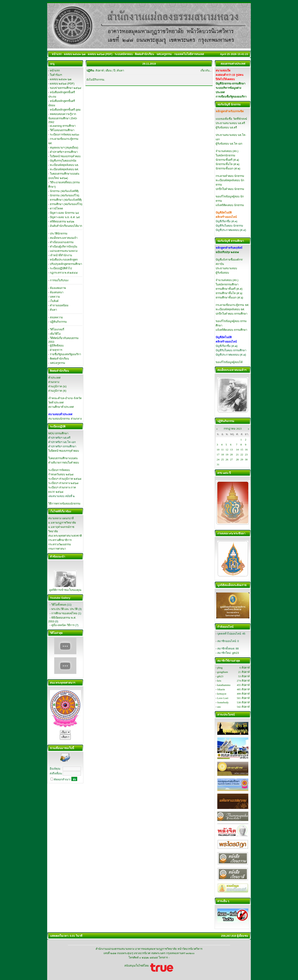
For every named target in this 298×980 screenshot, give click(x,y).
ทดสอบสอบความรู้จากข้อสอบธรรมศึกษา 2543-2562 (63, 118)
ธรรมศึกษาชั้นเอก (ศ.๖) (229, 297)
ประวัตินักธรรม (59, 234)
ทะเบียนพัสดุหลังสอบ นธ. (64, 165)
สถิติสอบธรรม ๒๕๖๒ (62, 221)
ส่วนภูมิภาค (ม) (57, 386)
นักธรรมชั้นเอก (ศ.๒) (228, 168)
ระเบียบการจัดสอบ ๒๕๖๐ (65, 135)
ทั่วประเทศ (54, 378)
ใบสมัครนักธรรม (225, 155)
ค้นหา (53, 310)
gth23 (236, 653)
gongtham (222, 672)
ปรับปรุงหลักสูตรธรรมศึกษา (66, 264)
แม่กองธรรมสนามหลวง (64, 251)
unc (219, 707)
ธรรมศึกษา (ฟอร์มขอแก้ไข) (66, 204)
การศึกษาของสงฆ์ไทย (64, 613)
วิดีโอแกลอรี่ (57, 329)
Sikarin (221, 689)
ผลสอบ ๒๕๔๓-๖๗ (61, 79)
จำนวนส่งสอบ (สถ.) (227, 151)
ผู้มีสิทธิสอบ (57, 346)
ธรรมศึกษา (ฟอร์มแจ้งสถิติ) (66, 200)
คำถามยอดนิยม (59, 305)
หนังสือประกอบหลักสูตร (64, 260)
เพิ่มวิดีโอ (55, 334)
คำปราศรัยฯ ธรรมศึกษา (64, 152)
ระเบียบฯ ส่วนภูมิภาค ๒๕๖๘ (65, 479)
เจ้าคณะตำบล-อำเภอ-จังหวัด (65, 398)
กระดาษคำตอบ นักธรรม (230, 176)
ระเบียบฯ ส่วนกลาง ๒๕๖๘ (63, 483)
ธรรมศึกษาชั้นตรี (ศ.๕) (229, 289)
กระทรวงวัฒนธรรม (60, 544)
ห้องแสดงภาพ (58, 288)
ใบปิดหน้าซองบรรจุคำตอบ (65, 156)
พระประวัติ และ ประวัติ (64, 609)
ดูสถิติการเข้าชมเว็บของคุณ (65, 590)
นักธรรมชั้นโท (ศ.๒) (228, 164)
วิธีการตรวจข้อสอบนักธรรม (64, 504)
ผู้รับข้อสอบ (222, 273)
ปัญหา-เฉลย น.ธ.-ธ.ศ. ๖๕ (65, 217)
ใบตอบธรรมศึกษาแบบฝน (63, 458)
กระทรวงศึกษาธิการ (60, 540)
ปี (114, 71)
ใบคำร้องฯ (56, 75)
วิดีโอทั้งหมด (59, 605)
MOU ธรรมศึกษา (58, 433)
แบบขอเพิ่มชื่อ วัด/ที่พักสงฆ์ (231, 119)
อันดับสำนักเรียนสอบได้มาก (66, 226)
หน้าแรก (55, 71)
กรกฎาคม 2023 (233, 429)
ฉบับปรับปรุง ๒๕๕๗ (227, 252)
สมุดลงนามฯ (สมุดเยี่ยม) (64, 148)
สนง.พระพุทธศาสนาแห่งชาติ (65, 536)
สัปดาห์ (100, 71)
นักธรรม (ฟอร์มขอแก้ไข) (65, 195)
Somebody (223, 702)
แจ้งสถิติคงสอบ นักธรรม (230, 205)
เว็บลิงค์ (54, 301)
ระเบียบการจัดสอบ (59, 470)
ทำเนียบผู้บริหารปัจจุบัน (64, 247)
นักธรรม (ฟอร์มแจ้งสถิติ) (64, 191)
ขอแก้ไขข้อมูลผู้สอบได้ (229, 362)
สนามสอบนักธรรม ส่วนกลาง (65, 419)
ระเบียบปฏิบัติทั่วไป (61, 268)
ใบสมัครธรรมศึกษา (227, 284)
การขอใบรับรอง (59, 280)
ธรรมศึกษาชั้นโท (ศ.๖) (229, 293)
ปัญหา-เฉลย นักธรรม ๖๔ (65, 213)
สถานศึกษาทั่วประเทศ (61, 407)
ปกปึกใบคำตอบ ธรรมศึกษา (231, 314)
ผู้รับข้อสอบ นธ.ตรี (226, 127)
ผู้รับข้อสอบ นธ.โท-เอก (229, 144)
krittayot (222, 694)
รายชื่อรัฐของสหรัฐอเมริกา (65, 354)
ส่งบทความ (56, 317)
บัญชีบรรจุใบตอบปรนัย (63, 161)
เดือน (109, 71)
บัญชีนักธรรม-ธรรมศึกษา (230, 84)
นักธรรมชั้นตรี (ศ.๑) (227, 160)
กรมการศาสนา (57, 549)
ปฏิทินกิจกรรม (58, 322)
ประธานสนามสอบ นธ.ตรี (230, 123)
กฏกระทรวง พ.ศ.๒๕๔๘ (64, 273)
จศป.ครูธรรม (58, 363)
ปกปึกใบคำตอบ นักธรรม (230, 189)
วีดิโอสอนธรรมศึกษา (62, 130)
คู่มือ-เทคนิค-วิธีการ (63, 625)
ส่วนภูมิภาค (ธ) (57, 391)
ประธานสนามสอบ (226, 268)
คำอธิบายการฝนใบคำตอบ (64, 463)
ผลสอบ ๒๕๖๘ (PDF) (62, 84)
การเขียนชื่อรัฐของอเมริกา (231, 97)
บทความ (55, 297)
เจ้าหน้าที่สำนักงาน (61, 255)
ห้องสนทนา (57, 292)
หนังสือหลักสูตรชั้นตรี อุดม (65, 110)
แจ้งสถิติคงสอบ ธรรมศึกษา (231, 330)
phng (220, 668)
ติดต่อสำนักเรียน (59, 359)
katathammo (224, 685)
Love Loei (223, 698)
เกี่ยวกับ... (206, 71)
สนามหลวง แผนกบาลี (61, 518)
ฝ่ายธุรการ (56, 350)
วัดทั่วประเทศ (56, 402)
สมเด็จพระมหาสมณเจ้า (64, 238)
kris (219, 681)
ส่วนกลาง (54, 382)
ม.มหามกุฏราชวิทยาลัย (62, 523)
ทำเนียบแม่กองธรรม (62, 242)
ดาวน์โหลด (56, 208)
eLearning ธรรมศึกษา (63, 126)
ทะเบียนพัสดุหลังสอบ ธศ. (64, 169)
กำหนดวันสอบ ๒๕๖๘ (61, 474)
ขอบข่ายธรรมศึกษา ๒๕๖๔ (66, 88)
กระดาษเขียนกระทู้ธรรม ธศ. (232, 305)
